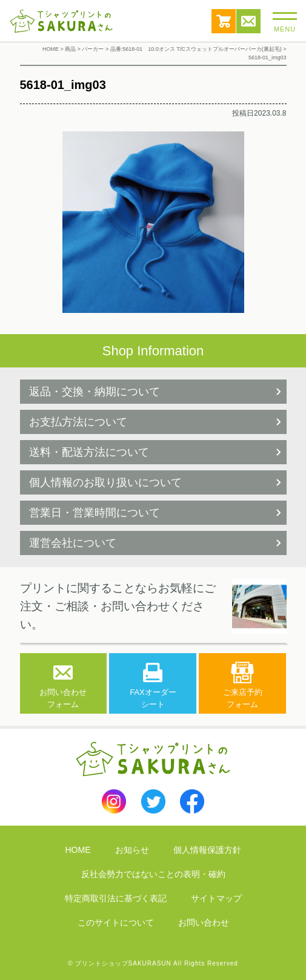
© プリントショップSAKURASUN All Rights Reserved (153, 963)
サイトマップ (216, 898)
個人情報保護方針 (207, 850)
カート (224, 21)
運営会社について (73, 543)
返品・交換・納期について (95, 392)
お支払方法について (78, 422)
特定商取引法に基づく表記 (116, 898)
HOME (78, 850)
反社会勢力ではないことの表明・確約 (153, 874)
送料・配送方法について (89, 452)
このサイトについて (116, 922)
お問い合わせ (248, 21)
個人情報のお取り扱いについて (105, 482)
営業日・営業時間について (95, 513)
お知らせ (132, 850)
